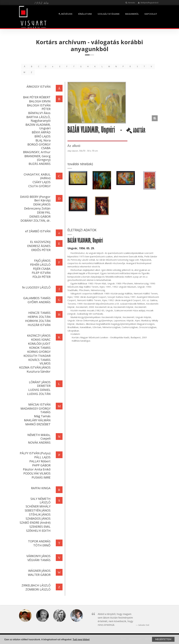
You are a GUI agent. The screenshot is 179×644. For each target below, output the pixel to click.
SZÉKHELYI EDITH (38, 531)
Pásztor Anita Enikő (36, 469)
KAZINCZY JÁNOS (39, 335)
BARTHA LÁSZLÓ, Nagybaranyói (38, 119)
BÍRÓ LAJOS (42, 136)
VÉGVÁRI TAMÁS (39, 560)
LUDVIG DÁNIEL (39, 390)
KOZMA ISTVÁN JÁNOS (35, 367)
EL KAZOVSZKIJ (40, 242)
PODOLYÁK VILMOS (37, 473)
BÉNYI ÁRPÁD (41, 132)
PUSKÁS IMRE (41, 477)
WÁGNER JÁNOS (39, 571)
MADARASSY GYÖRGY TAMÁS (35, 410)
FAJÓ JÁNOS (42, 261)
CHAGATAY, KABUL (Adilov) (37, 176)
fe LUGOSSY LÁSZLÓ (36, 287)
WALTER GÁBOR (39, 575)
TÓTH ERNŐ (42, 545)
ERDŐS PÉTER (41, 250)
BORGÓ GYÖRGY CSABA (39, 146)
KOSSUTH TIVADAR (37, 356)
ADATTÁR (136, 132)
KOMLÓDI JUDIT (39, 344)
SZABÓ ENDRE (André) (35, 523)
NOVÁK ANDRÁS (39, 442)
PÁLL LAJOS (42, 457)
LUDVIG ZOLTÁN (39, 394)
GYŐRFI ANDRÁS (39, 302)
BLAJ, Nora (43, 140)
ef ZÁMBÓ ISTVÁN (38, 231)
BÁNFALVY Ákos (39, 113)
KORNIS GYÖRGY (39, 352)
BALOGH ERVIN (40, 101)
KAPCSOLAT (151, 14)
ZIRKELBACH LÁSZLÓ (36, 585)
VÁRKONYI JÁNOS (38, 556)
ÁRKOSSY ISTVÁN (38, 87)
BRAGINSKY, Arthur (37, 152)
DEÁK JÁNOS (42, 204)
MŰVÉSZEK (65, 14)
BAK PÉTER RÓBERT (37, 97)
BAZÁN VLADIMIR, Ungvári (38, 126)
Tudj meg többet (81, 639)
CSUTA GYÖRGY (39, 186)
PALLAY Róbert (40, 461)
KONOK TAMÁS (40, 348)
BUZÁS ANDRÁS (39, 164)
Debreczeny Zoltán (37, 208)
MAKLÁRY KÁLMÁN (37, 420)
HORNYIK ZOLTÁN (38, 321)
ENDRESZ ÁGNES (39, 246)
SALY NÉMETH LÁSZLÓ (40, 500)
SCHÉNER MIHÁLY (38, 506)
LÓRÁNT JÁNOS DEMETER (39, 384)
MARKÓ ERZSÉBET (38, 424)
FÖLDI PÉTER (41, 277)
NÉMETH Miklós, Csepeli (39, 437)
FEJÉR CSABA (41, 269)
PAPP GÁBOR (41, 465)
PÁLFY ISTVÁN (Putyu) (35, 453)
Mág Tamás (42, 416)
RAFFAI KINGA (40, 488)
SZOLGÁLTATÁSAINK (109, 14)
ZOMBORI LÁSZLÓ (38, 589)
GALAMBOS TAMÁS (37, 298)
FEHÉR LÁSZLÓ (40, 265)
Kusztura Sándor (38, 371)
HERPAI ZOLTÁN (39, 317)
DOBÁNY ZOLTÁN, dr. (35, 221)
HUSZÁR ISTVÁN (39, 325)
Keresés (130, 3)
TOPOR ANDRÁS (39, 541)
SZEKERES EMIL (40, 527)
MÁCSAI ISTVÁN (39, 404)
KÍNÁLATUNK (85, 14)
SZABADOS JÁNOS (38, 518)
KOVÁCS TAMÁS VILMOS (39, 362)
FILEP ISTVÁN (41, 273)
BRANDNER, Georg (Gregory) (37, 158)
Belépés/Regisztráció (148, 3)
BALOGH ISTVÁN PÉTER (38, 107)
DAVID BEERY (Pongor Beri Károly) (35, 199)
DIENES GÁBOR (40, 216)
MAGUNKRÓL (132, 14)
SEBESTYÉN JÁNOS (37, 510)
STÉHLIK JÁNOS (39, 514)
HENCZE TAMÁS (39, 313)
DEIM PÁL (43, 212)
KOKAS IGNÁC (41, 340)
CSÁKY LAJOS (41, 182)
